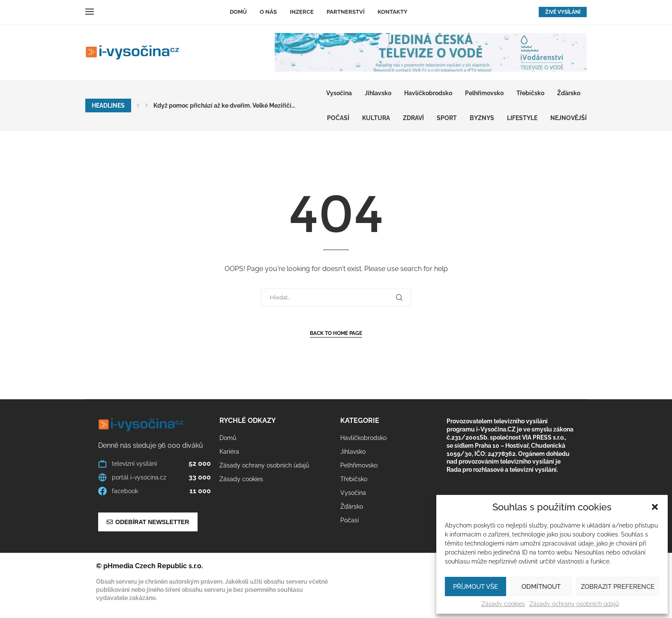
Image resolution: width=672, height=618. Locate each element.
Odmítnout (541, 587)
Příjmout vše (475, 587)
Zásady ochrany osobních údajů (574, 604)
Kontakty (393, 12)
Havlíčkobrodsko (428, 93)
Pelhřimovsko (484, 93)
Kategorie (360, 421)
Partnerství (346, 12)
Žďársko (569, 93)
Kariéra (229, 452)
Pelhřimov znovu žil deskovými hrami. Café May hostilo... (232, 106)
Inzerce (302, 12)
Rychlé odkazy (248, 421)
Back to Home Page (336, 333)
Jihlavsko (378, 93)
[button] (655, 507)
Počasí (338, 118)
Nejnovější (568, 118)
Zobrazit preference (618, 587)
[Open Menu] (90, 12)
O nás (268, 12)
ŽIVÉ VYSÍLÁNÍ (563, 12)
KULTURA (376, 118)
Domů (238, 12)
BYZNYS (482, 118)
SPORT (447, 118)
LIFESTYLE (522, 118)
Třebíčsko (530, 93)
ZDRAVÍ (413, 118)
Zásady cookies (503, 604)
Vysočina (339, 93)
